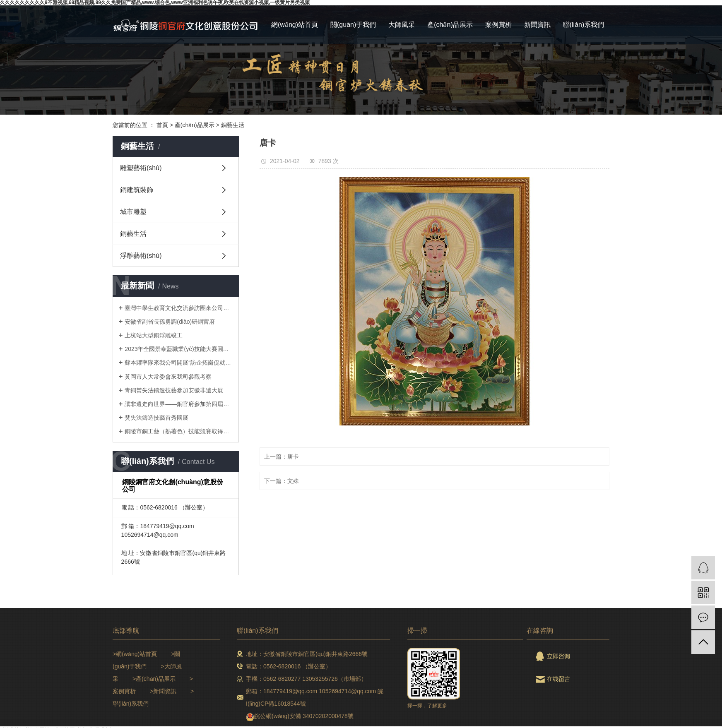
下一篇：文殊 (282, 481)
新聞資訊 (537, 25)
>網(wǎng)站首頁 (135, 654)
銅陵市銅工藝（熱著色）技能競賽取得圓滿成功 (179, 431)
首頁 (162, 125)
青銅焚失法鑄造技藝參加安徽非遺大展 (174, 390)
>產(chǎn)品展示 (154, 679)
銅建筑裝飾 (137, 190)
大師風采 (402, 25)
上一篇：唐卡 (282, 457)
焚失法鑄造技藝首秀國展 (156, 418)
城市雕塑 (133, 212)
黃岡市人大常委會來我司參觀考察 (168, 377)
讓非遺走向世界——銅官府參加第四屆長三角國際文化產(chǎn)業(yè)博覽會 (179, 404)
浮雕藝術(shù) (141, 256)
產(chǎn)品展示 (450, 25)
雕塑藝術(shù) (141, 168)
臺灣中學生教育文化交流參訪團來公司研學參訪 (179, 308)
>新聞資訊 (163, 691)
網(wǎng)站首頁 (295, 25)
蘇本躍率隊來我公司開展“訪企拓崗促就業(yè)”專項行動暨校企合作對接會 (179, 363)
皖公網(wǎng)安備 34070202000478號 (304, 716)
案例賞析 (498, 25)
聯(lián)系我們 (584, 25)
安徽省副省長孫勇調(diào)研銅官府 (170, 322)
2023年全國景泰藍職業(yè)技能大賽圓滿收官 (179, 349)
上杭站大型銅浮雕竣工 (154, 335)
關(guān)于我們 (353, 25)
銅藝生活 (233, 125)
